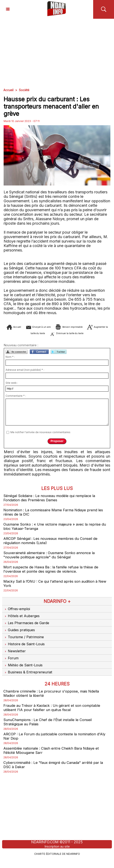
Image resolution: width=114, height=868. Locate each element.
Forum (11, 665)
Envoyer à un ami (57, 327)
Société (25, 90)
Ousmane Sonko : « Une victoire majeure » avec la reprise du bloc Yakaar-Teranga (57, 532)
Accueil (9, 90)
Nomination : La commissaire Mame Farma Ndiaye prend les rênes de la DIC (56, 517)
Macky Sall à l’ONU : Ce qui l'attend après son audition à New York (53, 591)
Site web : (12, 387)
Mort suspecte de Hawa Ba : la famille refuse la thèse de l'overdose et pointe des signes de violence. (53, 576)
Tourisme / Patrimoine (24, 644)
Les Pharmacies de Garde (28, 630)
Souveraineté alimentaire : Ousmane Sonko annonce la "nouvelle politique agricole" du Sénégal (51, 561)
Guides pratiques (20, 637)
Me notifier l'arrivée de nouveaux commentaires (40, 437)
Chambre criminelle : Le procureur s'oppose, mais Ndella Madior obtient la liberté (53, 701)
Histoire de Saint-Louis (25, 651)
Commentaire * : (16, 400)
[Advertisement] (57, 51)
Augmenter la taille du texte (55, 333)
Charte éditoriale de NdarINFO (57, 863)
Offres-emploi (17, 616)
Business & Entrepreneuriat (29, 679)
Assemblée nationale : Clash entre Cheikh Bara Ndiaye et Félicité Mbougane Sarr (53, 760)
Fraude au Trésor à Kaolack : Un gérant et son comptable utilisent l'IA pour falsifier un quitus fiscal (54, 716)
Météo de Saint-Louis (24, 672)
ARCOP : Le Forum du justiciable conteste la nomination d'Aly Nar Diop (53, 745)
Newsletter (15, 658)
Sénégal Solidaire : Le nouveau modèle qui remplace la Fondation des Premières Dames (51, 502)
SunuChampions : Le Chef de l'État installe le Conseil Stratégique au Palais (50, 730)
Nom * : (10, 361)
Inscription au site (57, 856)
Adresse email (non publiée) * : (25, 374)
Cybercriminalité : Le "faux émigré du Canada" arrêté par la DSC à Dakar (55, 774)
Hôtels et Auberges (22, 623)
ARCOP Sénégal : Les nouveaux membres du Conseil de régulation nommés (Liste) (53, 546)
